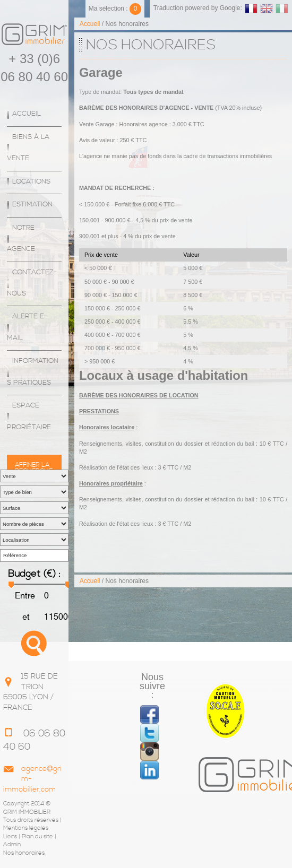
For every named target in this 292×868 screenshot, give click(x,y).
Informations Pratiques (33, 372)
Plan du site (37, 837)
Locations (31, 182)
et (25, 617)
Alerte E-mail (27, 327)
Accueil (27, 114)
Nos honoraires (24, 853)
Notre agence (21, 238)
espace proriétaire (29, 416)
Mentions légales (26, 828)
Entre (25, 596)
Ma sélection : (115, 8)
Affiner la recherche (34, 465)
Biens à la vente (28, 148)
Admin (12, 845)
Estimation (32, 205)
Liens (10, 837)
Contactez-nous (32, 283)
